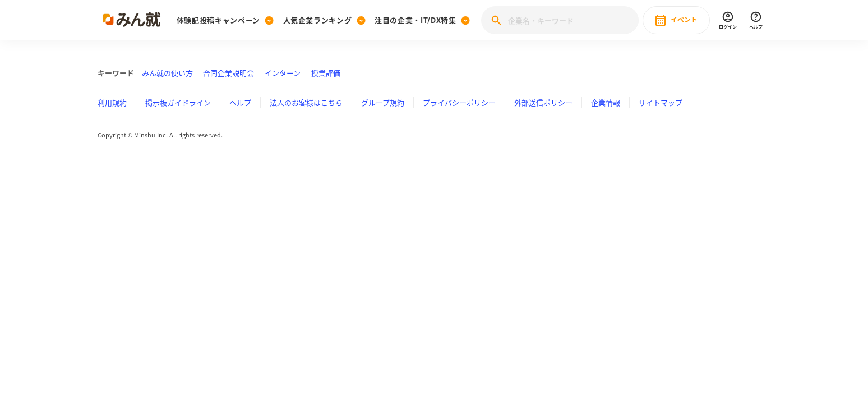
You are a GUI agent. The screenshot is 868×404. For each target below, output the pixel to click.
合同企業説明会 (228, 73)
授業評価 (326, 73)
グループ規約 (383, 102)
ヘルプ (240, 102)
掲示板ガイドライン (178, 102)
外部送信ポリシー (543, 102)
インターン (283, 73)
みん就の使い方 (167, 73)
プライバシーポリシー (459, 102)
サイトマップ (661, 102)
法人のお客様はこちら (306, 102)
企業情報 (606, 102)
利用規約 (112, 102)
